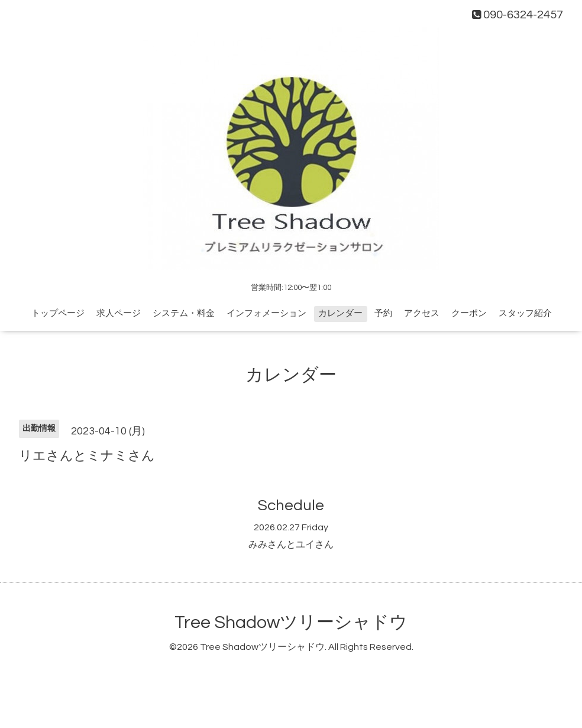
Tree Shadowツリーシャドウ (291, 622)
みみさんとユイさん (291, 545)
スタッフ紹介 (525, 313)
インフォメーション (266, 313)
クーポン (469, 313)
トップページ (58, 313)
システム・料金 (184, 313)
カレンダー (340, 313)
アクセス (422, 313)
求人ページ (119, 313)
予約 (383, 313)
